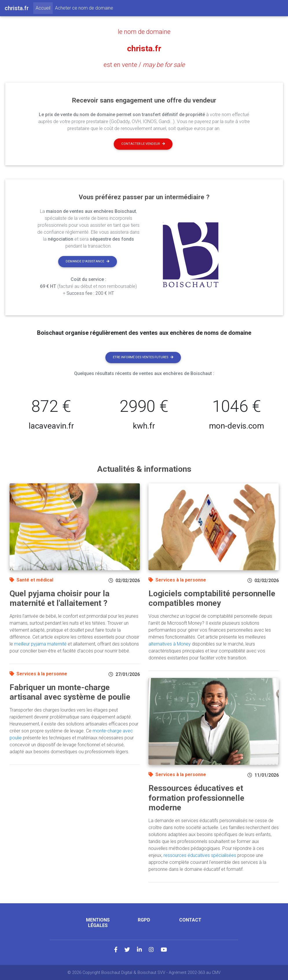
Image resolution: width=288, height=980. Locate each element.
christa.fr (144, 48)
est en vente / (144, 64)
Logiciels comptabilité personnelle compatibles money (212, 598)
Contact (190, 920)
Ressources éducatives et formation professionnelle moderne (196, 798)
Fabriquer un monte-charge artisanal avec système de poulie (70, 692)
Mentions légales (98, 922)
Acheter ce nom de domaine (84, 8)
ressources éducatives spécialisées (200, 855)
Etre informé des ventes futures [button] (143, 357)
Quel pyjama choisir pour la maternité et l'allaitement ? (59, 598)
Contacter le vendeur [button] (143, 143)
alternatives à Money (170, 644)
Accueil (44, 8)
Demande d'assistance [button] (88, 261)
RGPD (144, 920)
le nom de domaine (144, 32)
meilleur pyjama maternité (40, 644)
